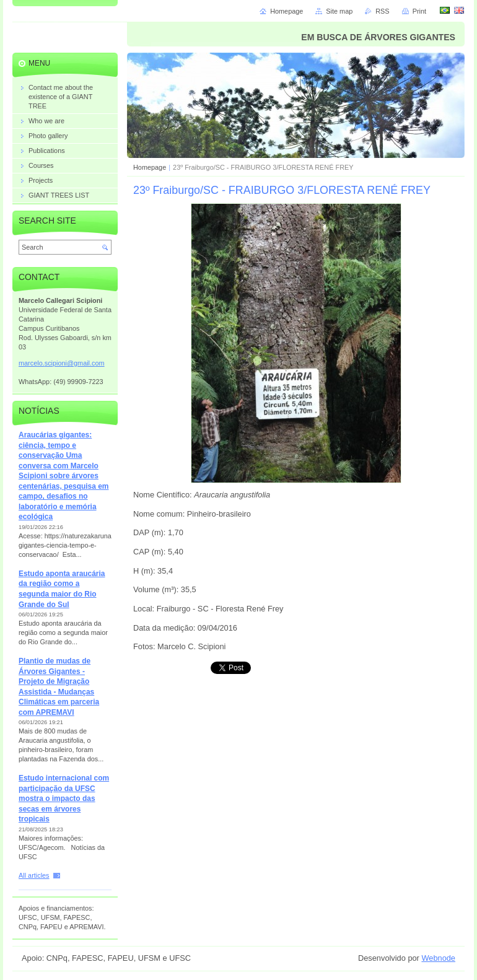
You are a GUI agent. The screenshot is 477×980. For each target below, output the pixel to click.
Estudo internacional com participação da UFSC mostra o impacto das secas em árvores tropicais (64, 798)
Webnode (438, 958)
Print (419, 11)
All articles (34, 875)
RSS (382, 11)
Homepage (150, 167)
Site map (339, 11)
